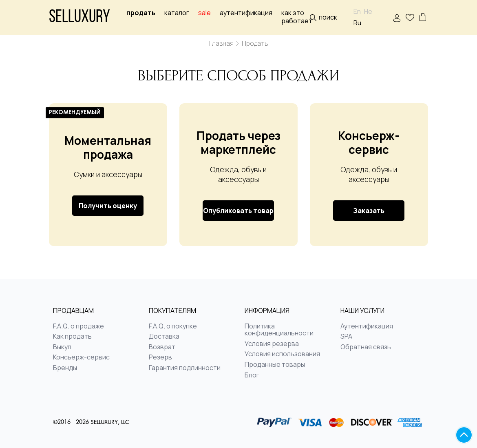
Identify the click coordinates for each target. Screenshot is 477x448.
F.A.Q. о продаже (78, 326)
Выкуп (62, 347)
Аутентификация (246, 13)
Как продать (72, 337)
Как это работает (297, 17)
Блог (252, 375)
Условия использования (282, 354)
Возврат (162, 347)
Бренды (65, 368)
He (368, 12)
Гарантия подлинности (185, 368)
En (357, 12)
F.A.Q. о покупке (173, 326)
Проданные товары (275, 365)
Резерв (160, 357)
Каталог (177, 13)
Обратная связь (366, 347)
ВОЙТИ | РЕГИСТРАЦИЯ (397, 18)
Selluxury (79, 18)
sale (204, 13)
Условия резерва (272, 344)
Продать (141, 13)
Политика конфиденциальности (279, 330)
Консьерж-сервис (81, 357)
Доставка (164, 337)
